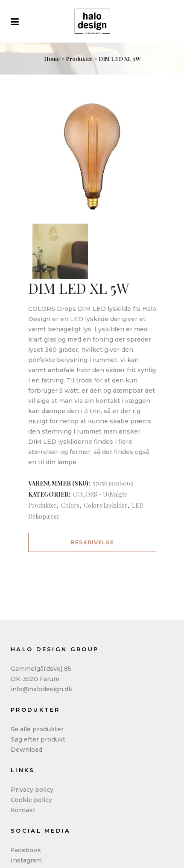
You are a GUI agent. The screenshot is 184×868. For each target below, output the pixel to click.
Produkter (79, 59)
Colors (70, 505)
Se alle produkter (37, 729)
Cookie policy (31, 800)
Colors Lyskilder (106, 505)
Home (52, 59)
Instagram (26, 860)
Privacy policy (32, 790)
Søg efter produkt (38, 739)
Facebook (26, 850)
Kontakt (23, 810)
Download (26, 750)
